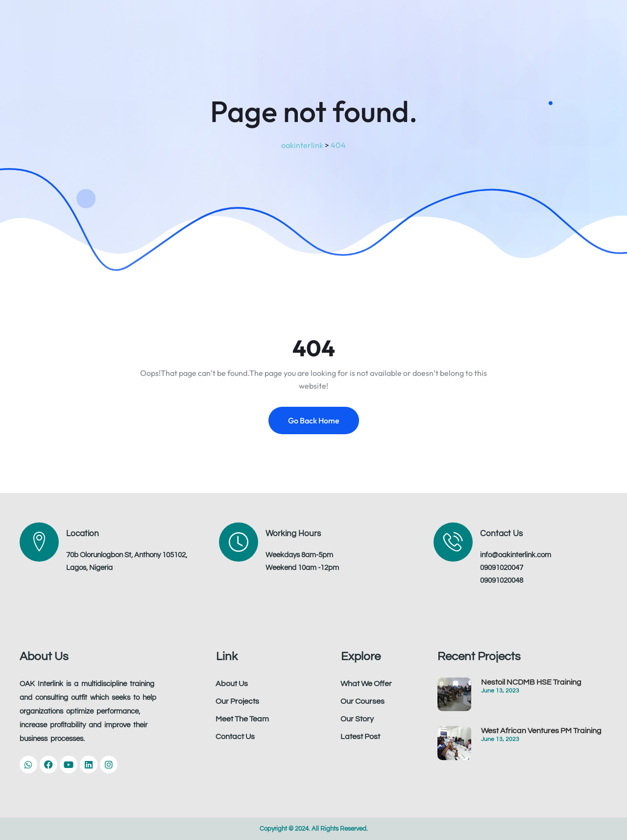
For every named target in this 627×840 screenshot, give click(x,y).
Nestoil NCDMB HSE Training (531, 682)
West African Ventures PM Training (541, 731)
